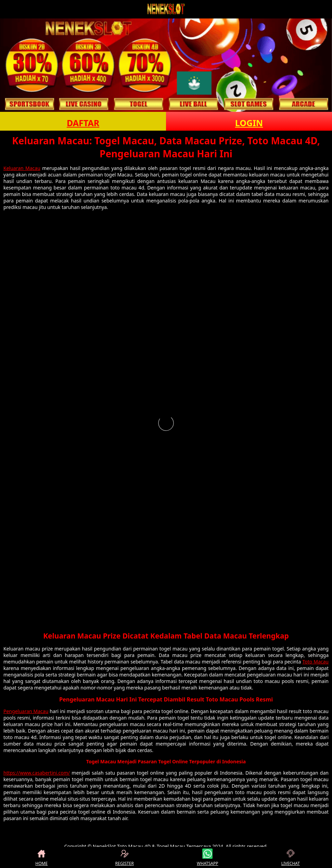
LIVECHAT (291, 857)
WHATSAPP (207, 857)
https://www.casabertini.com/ (37, 773)
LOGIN (249, 123)
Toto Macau (315, 662)
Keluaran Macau (22, 168)
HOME (41, 857)
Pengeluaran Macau (26, 711)
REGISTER (125, 857)
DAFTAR (83, 123)
